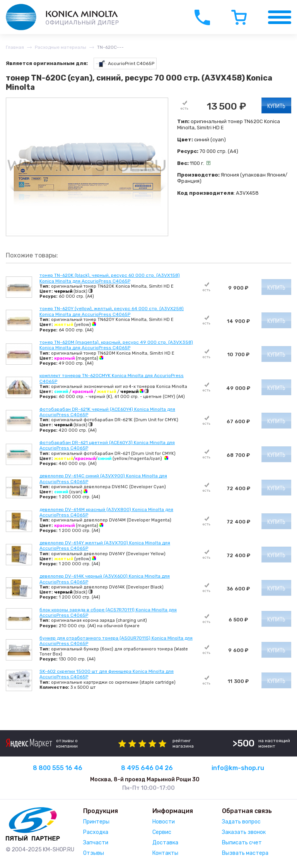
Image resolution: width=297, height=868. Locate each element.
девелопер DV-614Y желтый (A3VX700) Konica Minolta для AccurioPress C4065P (105, 546)
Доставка (165, 843)
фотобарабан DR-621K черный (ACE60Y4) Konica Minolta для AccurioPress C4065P (107, 412)
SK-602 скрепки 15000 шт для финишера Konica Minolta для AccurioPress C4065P (107, 674)
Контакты (165, 853)
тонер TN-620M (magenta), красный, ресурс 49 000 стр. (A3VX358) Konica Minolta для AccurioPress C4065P (116, 345)
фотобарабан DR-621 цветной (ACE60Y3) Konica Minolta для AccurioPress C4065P (107, 445)
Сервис (162, 832)
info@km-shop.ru (238, 768)
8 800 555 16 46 (58, 768)
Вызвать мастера (245, 853)
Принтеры (96, 822)
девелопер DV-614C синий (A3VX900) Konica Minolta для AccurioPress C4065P (103, 479)
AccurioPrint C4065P (125, 64)
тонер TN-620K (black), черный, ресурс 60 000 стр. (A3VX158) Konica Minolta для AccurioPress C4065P (110, 278)
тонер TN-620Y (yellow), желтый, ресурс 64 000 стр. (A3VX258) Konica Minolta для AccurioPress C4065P (112, 311)
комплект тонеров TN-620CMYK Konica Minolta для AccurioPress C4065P (112, 378)
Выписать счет (242, 843)
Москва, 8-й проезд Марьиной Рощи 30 (145, 780)
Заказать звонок (244, 832)
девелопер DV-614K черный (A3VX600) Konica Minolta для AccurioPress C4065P (105, 579)
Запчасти (96, 843)
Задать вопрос (241, 822)
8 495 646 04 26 (147, 768)
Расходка (96, 832)
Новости (164, 822)
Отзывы (94, 853)
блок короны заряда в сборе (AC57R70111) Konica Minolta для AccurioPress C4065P (108, 612)
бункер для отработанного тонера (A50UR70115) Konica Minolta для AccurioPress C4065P (116, 641)
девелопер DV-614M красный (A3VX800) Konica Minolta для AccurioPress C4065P (106, 512)
